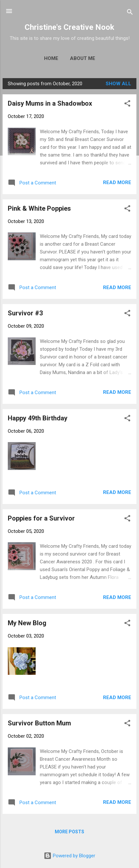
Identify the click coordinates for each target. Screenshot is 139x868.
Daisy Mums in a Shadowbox (50, 103)
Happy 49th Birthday (38, 418)
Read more (117, 182)
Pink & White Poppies (39, 208)
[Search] (130, 13)
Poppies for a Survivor (41, 518)
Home (51, 58)
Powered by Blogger (69, 856)
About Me (83, 58)
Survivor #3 (25, 313)
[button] (127, 105)
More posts (69, 832)
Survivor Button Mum (39, 723)
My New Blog (27, 623)
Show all (118, 84)
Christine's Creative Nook (69, 27)
